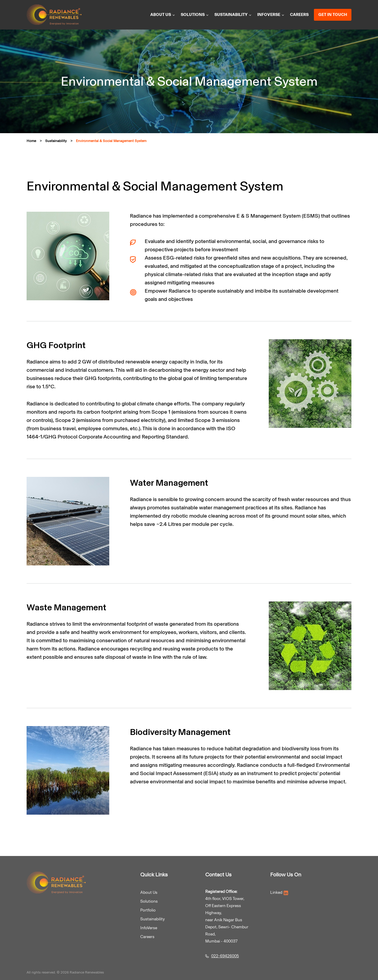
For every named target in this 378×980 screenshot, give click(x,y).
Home (31, 141)
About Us (149, 892)
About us (163, 15)
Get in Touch (333, 15)
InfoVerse (271, 15)
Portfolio (148, 910)
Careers (299, 15)
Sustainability (233, 15)
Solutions (195, 15)
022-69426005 (225, 956)
